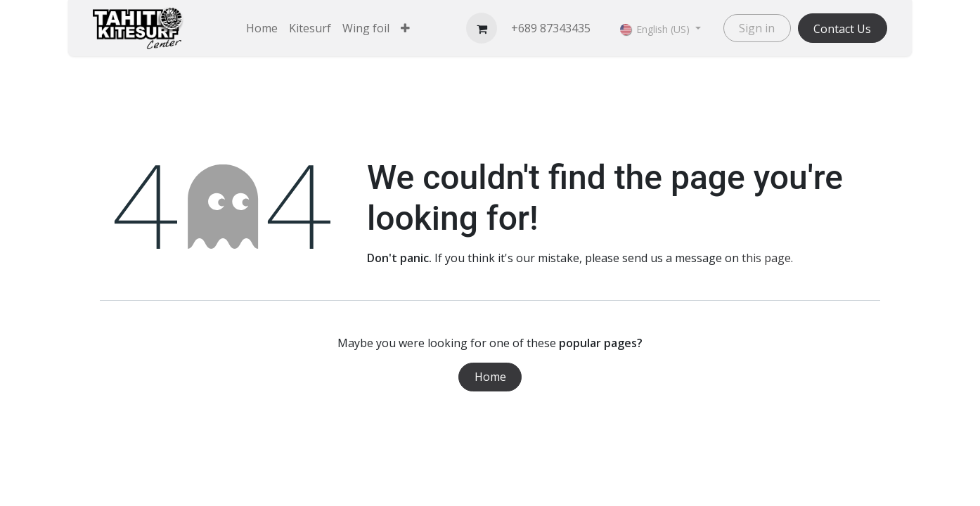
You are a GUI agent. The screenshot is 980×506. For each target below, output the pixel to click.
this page (766, 258)
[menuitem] (262, 28)
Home (490, 377)
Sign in (757, 28)
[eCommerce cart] (482, 28)
